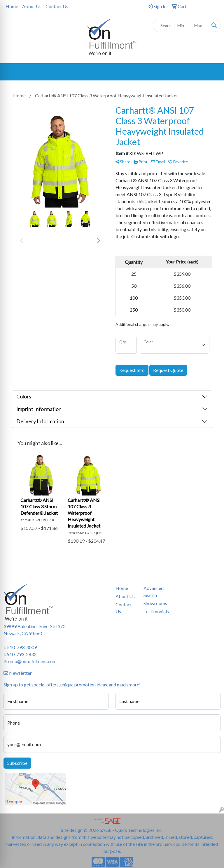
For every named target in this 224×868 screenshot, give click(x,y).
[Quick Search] (164, 25)
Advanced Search (154, 592)
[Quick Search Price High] (200, 25)
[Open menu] (212, 72)
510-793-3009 (22, 647)
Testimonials (154, 611)
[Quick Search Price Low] (183, 25)
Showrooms (154, 603)
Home (12, 6)
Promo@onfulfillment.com (30, 661)
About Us (32, 6)
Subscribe (17, 763)
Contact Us (57, 6)
